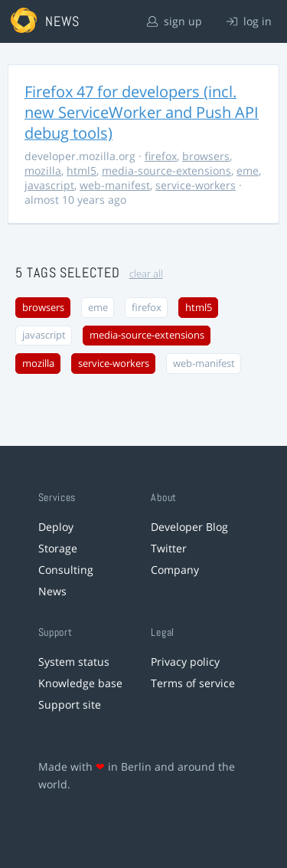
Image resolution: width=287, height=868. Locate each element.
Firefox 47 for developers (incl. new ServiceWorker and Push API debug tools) (142, 112)
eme (248, 170)
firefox (161, 156)
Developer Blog (189, 527)
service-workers (196, 185)
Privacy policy (185, 662)
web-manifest (115, 185)
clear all (146, 274)
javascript (49, 185)
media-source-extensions (166, 170)
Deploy (56, 527)
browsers (206, 156)
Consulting (66, 570)
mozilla (43, 170)
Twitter (169, 548)
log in (249, 21)
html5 (82, 170)
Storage (58, 548)
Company (175, 570)
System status (74, 662)
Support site (70, 704)
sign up (174, 21)
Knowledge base (80, 683)
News (52, 591)
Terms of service (193, 683)
